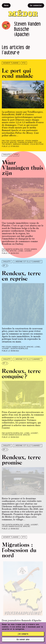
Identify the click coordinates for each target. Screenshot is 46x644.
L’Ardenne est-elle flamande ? (28, 262)
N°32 (24, 63)
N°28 (16, 155)
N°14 (24, 537)
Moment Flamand (11, 63)
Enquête (7, 155)
